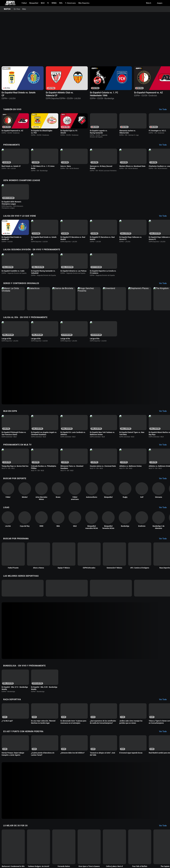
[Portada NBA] (34, 3)
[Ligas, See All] (164, 508)
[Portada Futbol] (24, 3)
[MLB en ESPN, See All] (164, 411)
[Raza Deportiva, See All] (164, 700)
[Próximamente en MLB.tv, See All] (164, 445)
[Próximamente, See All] (164, 145)
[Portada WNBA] (54, 3)
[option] (23, 83)
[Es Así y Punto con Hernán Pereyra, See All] (164, 732)
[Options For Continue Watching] (41, 94)
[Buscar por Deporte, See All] (164, 479)
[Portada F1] (48, 3)
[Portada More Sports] (84, 3)
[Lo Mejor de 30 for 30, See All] (164, 826)
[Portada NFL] (71, 3)
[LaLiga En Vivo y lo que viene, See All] (164, 216)
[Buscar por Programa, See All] (164, 539)
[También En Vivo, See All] (164, 110)
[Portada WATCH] (6, 9)
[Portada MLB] (43, 3)
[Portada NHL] (61, 3)
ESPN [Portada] (10, 3)
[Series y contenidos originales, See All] (164, 283)
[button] (166, 3)
